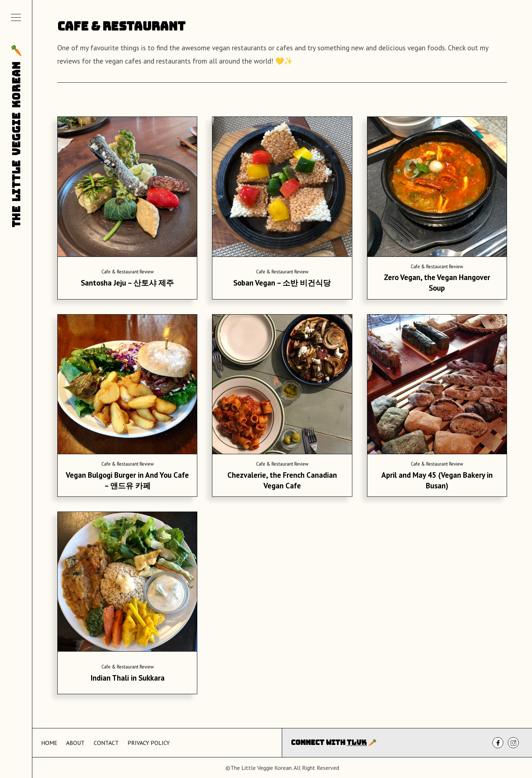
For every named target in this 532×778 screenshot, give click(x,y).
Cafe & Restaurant (120, 272)
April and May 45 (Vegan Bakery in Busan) (437, 480)
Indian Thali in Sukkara (127, 678)
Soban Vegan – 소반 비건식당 (282, 283)
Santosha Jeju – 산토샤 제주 (127, 283)
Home (49, 743)
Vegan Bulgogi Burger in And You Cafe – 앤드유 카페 (127, 480)
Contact (106, 743)
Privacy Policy (149, 743)
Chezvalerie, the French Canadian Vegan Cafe (282, 480)
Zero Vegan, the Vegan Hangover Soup (437, 283)
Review (147, 272)
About (75, 743)
